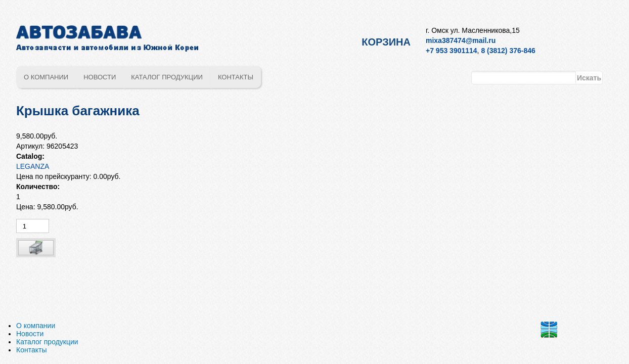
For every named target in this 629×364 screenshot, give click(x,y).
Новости (100, 77)
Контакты (236, 77)
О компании (46, 77)
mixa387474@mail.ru (461, 40)
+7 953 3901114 (452, 51)
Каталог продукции (167, 77)
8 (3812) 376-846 (508, 51)
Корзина (386, 42)
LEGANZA (33, 166)
